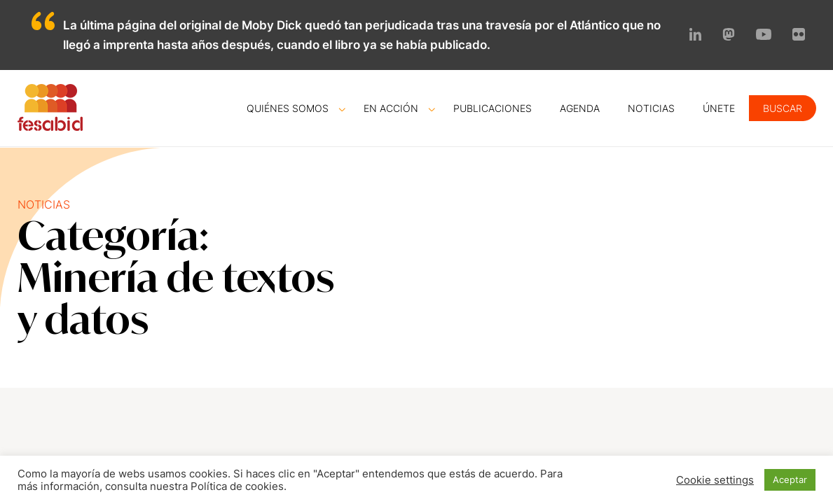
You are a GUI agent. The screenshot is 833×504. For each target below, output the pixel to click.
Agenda (580, 108)
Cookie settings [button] (715, 480)
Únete (719, 108)
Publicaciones (493, 108)
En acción (391, 108)
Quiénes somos (288, 108)
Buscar (783, 108)
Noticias (651, 108)
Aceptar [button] (790, 479)
